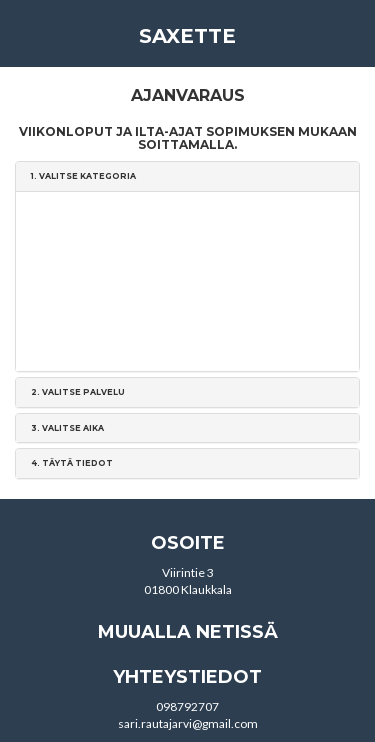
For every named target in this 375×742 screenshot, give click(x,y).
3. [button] (67, 428)
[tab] (187, 176)
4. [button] (72, 463)
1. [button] (83, 176)
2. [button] (78, 392)
